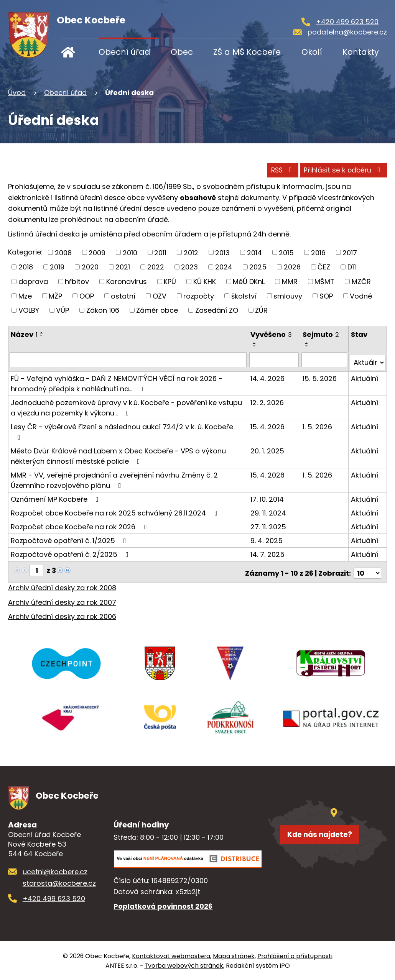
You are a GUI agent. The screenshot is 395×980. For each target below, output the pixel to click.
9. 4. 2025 (267, 537)
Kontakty (361, 52)
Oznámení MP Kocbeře (56, 496)
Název (24, 334)
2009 (97, 252)
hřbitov (77, 281)
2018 (26, 267)
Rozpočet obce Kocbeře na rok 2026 (80, 523)
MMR (290, 281)
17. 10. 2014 (267, 496)
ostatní (123, 296)
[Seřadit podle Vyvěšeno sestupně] (255, 346)
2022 (156, 267)
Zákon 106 (103, 310)
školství (244, 296)
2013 (222, 252)
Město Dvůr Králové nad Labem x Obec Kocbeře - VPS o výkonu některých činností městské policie (118, 453)
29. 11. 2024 (269, 510)
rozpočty (199, 296)
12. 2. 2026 (267, 399)
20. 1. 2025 (268, 447)
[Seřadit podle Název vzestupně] (42, 333)
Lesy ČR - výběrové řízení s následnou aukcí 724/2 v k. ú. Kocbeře (122, 428)
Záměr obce (157, 310)
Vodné (361, 296)
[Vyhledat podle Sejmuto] (324, 359)
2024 (224, 267)
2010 (130, 252)
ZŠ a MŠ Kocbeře (247, 52)
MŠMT (324, 281)
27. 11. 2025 (269, 523)
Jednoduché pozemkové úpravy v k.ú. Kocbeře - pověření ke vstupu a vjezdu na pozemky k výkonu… (126, 404)
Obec (182, 52)
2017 (350, 252)
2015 (286, 252)
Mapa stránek (234, 955)
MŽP (55, 296)
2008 (63, 252)
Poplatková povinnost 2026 (163, 905)
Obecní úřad (124, 52)
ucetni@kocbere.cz (55, 871)
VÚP (63, 310)
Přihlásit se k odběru (336, 169)
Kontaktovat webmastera (171, 955)
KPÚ (170, 281)
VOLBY (29, 310)
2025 (258, 267)
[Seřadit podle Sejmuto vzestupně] (307, 343)
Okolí (312, 52)
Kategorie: (25, 252)
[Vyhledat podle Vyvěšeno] (274, 359)
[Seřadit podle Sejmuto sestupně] (307, 346)
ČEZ (324, 267)
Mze (25, 296)
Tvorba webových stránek (184, 965)
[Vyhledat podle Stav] (368, 359)
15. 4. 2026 (268, 423)
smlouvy (288, 296)
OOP (87, 296)
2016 (318, 252)
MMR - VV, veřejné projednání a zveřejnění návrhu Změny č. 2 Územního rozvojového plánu (114, 477)
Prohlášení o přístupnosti (295, 955)
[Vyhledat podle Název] (128, 359)
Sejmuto (321, 334)
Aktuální (365, 375)
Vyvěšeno (272, 334)
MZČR (361, 281)
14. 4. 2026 (268, 375)
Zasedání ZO (217, 310)
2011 (160, 252)
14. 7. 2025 (268, 551)
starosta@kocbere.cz (59, 882)
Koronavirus (127, 281)
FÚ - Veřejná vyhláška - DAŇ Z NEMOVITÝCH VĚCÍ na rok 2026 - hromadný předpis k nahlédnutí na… (117, 380)
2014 (254, 252)
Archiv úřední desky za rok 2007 (62, 596)
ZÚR (261, 310)
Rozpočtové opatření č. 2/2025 (71, 551)
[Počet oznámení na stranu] (367, 567)
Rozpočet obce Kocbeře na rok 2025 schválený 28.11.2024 (115, 510)
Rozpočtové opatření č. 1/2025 (70, 537)
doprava (33, 281)
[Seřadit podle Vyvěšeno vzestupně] (255, 343)
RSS (262, 169)
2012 (191, 252)
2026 (292, 267)
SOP (326, 296)
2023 (189, 267)
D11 (352, 267)
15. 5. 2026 (320, 375)
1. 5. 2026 (318, 423)
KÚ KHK (205, 281)
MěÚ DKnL (249, 281)
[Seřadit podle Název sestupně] (42, 336)
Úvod (73, 52)
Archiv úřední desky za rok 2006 (62, 610)
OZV (160, 296)
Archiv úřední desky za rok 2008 (62, 582)
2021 (123, 267)
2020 (90, 267)
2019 (57, 267)
